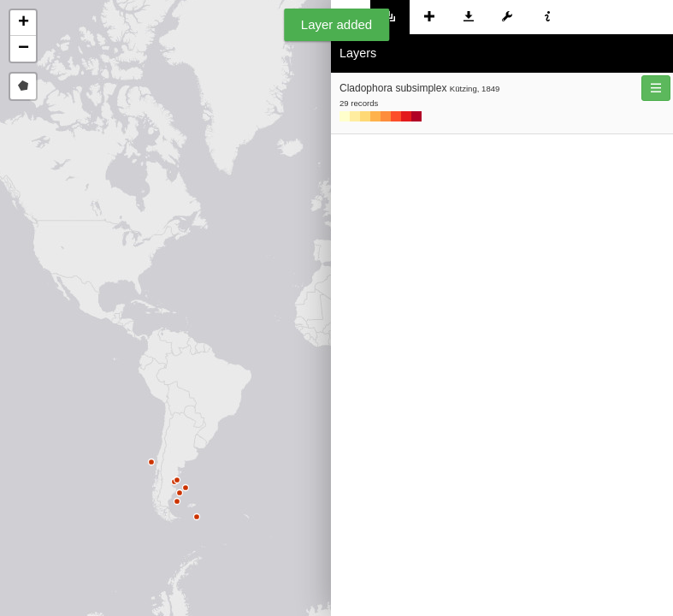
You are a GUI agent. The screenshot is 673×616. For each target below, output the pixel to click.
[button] (23, 23)
